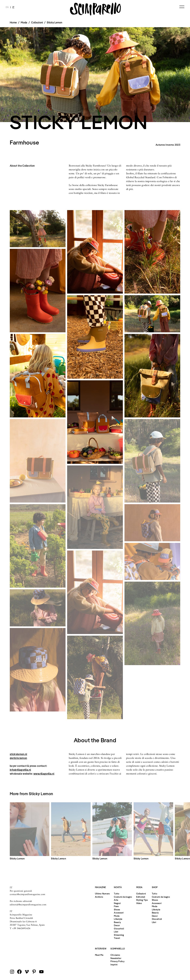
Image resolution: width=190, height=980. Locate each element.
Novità (118, 887)
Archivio (99, 897)
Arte (116, 900)
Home (13, 22)
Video (139, 903)
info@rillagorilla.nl (20, 770)
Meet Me (99, 955)
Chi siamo (115, 955)
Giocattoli (119, 929)
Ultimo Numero (102, 894)
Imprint (114, 965)
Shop (155, 887)
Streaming (119, 935)
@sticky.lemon (18, 758)
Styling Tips (142, 900)
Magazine (100, 887)
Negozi (117, 903)
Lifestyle (118, 919)
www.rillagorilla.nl (44, 774)
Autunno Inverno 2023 (168, 145)
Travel (117, 938)
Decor (117, 925)
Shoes (117, 910)
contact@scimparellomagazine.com (28, 894)
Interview (101, 949)
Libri (116, 932)
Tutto (117, 894)
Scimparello (118, 949)
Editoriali (141, 897)
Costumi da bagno (123, 897)
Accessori (119, 913)
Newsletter (116, 958)
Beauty (117, 922)
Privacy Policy (117, 961)
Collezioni (37, 22)
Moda (117, 916)
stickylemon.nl (18, 754)
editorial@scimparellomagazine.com (28, 904)
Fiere (116, 906)
